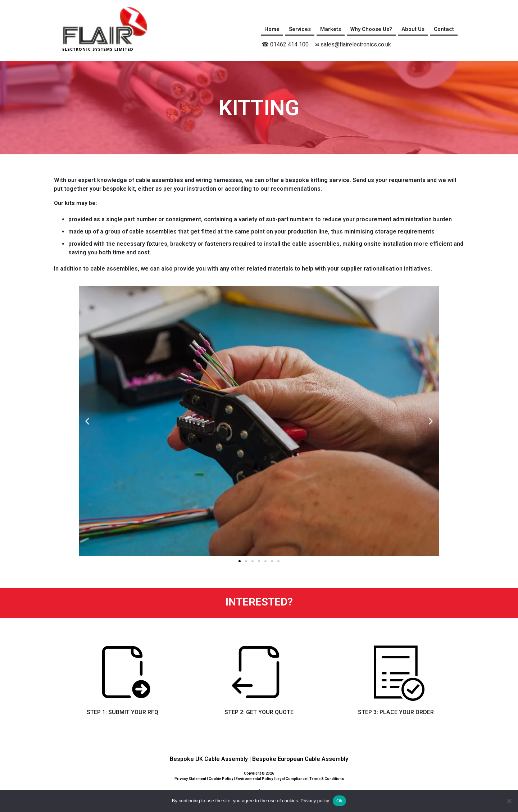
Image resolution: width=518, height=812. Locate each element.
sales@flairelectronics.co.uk (356, 44)
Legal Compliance (291, 779)
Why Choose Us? (371, 29)
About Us (413, 29)
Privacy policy (315, 801)
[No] (509, 801)
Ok (339, 801)
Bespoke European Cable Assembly (300, 759)
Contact (444, 29)
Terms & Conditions (327, 779)
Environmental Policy (254, 779)
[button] (87, 421)
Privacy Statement (190, 779)
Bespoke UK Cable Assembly (209, 759)
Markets (331, 29)
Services (300, 29)
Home (272, 29)
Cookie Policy (221, 779)
